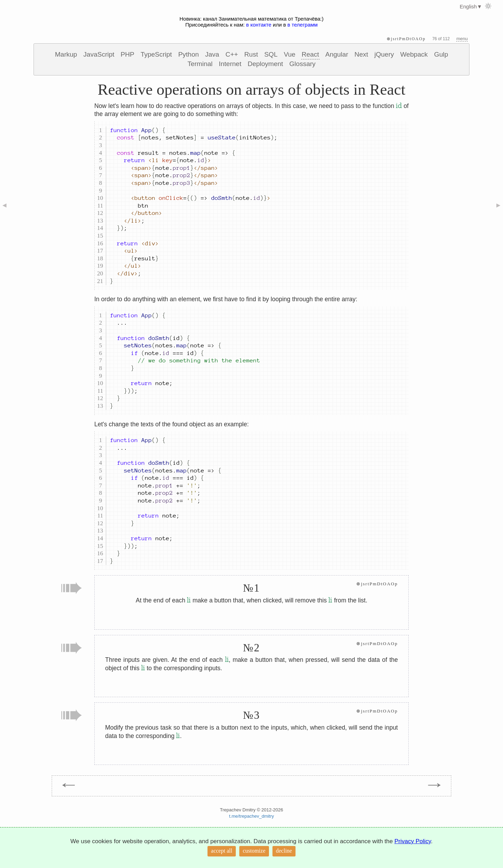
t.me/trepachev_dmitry (252, 816)
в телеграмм (303, 25)
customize (254, 851)
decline (284, 851)
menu (462, 39)
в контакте (259, 25)
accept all (222, 851)
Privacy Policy (413, 841)
